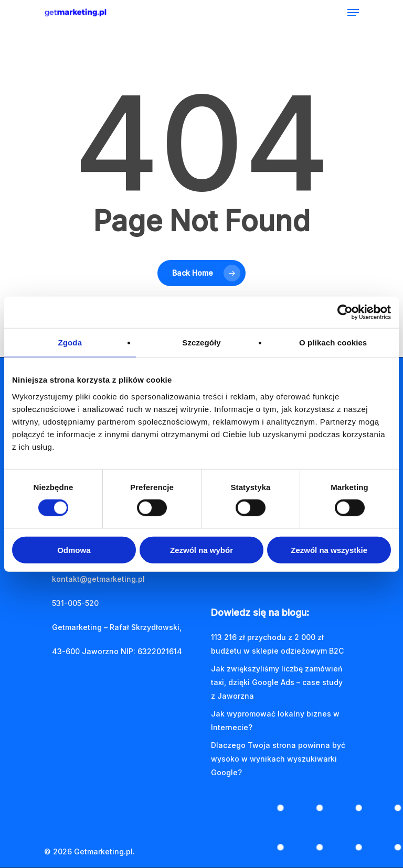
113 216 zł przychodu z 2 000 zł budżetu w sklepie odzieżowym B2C (277, 644)
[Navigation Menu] (353, 13)
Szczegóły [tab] (201, 343)
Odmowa (74, 550)
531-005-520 (75, 603)
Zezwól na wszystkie (329, 550)
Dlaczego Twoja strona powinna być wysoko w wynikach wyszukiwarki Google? (278, 759)
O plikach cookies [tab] (333, 343)
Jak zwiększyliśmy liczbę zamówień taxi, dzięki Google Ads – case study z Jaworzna (277, 682)
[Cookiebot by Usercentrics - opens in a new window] (345, 312)
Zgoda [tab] (70, 343)
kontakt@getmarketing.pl (98, 579)
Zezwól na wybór (201, 550)
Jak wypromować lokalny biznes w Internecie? (275, 720)
